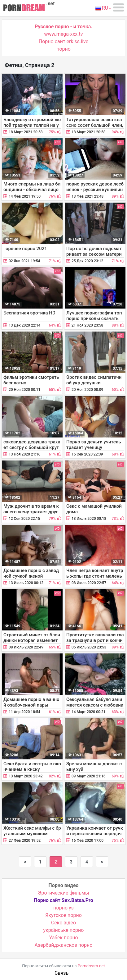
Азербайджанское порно (64, 945)
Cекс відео (63, 923)
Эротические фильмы (64, 893)
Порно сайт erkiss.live (63, 41)
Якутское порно (63, 915)
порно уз (63, 908)
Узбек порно (63, 938)
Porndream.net (91, 966)
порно (63, 49)
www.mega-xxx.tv (64, 34)
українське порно (64, 930)
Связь (61, 973)
